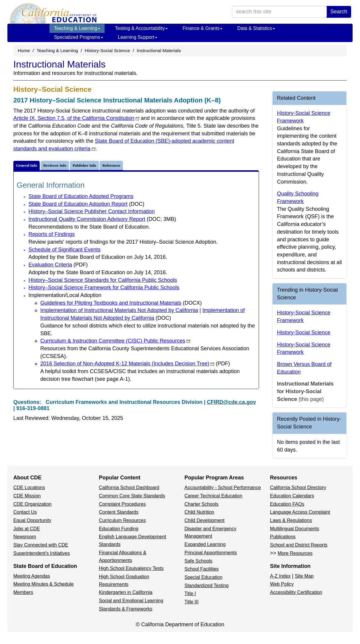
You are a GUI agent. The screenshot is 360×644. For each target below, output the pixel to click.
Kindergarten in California (126, 592)
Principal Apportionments (211, 553)
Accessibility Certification (296, 592)
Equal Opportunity (32, 520)
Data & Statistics (256, 28)
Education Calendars (292, 496)
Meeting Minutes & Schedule (44, 584)
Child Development (205, 520)
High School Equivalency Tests (131, 568)
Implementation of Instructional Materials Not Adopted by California (119, 310)
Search (339, 12)
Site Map (304, 576)
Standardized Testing (207, 586)
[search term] (279, 12)
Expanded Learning (205, 544)
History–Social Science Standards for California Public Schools (103, 280)
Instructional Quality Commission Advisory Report (102, 219)
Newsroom (25, 537)
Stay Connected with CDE (41, 545)
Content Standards (119, 512)
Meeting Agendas (32, 576)
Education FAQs (287, 504)
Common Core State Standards (132, 496)
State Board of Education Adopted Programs (81, 196)
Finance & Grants (203, 28)
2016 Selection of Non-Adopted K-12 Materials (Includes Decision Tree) (135, 364)
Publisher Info (84, 165)
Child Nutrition (199, 512)
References (111, 165)
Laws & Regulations (291, 520)
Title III (192, 602)
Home (24, 50)
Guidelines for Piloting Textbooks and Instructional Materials (121, 303)
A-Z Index (280, 576)
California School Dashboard (129, 488)
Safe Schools (199, 561)
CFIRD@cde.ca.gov (231, 402)
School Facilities (202, 569)
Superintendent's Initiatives (42, 553)
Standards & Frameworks (126, 609)
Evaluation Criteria (58, 265)
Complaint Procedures (122, 504)
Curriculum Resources (122, 520)
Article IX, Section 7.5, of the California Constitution (76, 118)
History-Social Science (107, 50)
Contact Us (25, 512)
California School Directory (298, 488)
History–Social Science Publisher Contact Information (92, 211)
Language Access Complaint (300, 512)
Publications (283, 537)
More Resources (295, 553)
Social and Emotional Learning (131, 601)
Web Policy (282, 584)
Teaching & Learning (77, 28)
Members (23, 592)
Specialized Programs (79, 37)
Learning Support (138, 37)
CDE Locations (29, 488)
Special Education (204, 577)
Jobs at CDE (27, 529)
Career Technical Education (213, 496)
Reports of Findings (52, 234)
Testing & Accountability (141, 28)
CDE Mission (27, 496)
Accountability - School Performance (223, 488)
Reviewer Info (55, 165)
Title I (190, 594)
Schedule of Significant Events (64, 250)
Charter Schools (202, 504)
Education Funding (119, 529)
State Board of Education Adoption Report (86, 204)
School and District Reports (299, 545)
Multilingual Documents (294, 529)
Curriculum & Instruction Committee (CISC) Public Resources (115, 341)
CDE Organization (32, 504)
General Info (27, 165)
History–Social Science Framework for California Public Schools (104, 288)
